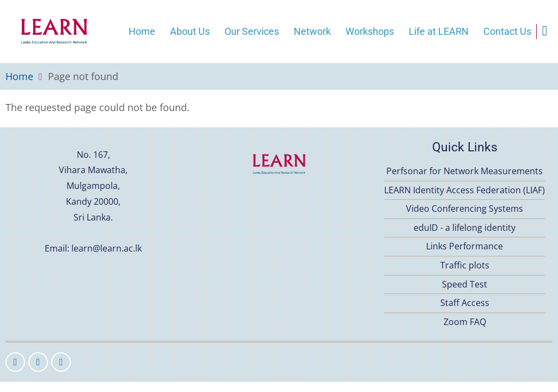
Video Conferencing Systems (465, 209)
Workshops (370, 31)
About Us (190, 31)
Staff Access (465, 303)
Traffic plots (465, 265)
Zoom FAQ (465, 322)
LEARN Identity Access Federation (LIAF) (465, 190)
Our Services (252, 31)
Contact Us (507, 31)
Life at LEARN (439, 31)
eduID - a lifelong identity (465, 228)
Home (142, 31)
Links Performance (465, 246)
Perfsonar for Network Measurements (465, 171)
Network (312, 31)
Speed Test (465, 284)
